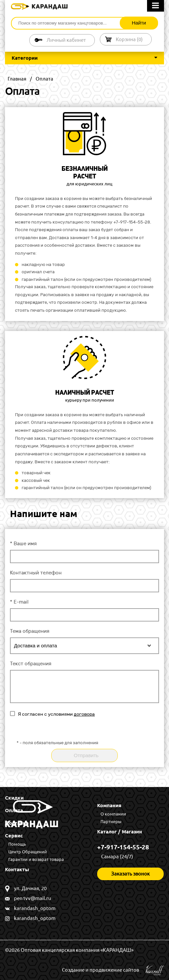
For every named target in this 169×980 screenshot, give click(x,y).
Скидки (14, 798)
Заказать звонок (130, 874)
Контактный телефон (36, 573)
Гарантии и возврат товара (36, 859)
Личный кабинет (66, 40)
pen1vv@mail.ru (33, 898)
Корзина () (129, 39)
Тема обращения (30, 631)
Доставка (17, 823)
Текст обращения (31, 664)
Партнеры (111, 821)
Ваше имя (23, 544)
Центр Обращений (28, 852)
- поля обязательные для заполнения (57, 743)
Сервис (14, 836)
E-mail (19, 602)
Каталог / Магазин (120, 832)
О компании (113, 814)
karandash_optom (35, 908)
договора (84, 714)
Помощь (17, 844)
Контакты (17, 869)
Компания (109, 805)
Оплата (14, 810)
